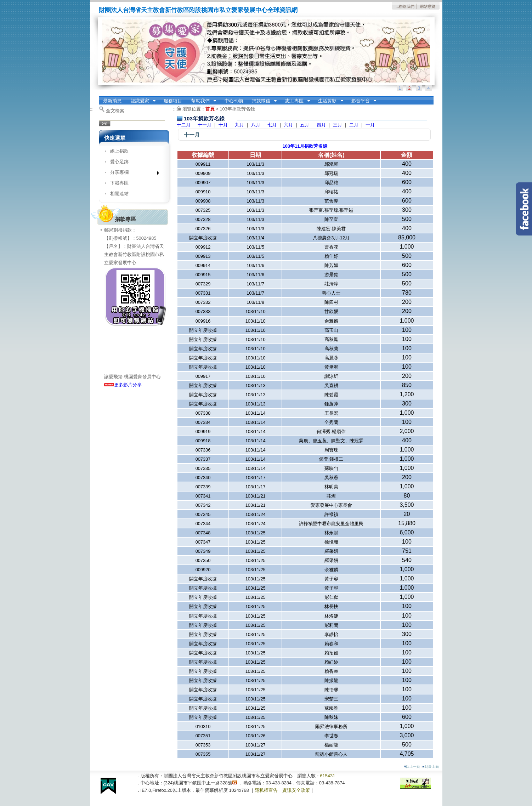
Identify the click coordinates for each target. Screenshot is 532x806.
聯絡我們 (407, 6)
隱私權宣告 (266, 790)
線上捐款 (119, 151)
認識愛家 (141, 101)
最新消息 (112, 101)
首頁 (210, 109)
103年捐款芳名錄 (237, 109)
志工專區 (295, 101)
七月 (272, 125)
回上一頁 (412, 767)
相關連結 (119, 194)
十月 (223, 125)
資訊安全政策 (296, 790)
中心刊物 (234, 101)
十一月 (205, 125)
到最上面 (430, 767)
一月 (370, 125)
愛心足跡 (119, 162)
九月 (239, 125)
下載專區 (119, 183)
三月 (338, 125)
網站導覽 (428, 6)
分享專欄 (132, 174)
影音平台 (362, 101)
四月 (321, 125)
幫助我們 (202, 101)
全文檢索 (115, 111)
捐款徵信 (262, 101)
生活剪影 (329, 101)
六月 (288, 125)
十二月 (184, 125)
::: (397, 6)
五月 (305, 125)
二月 (354, 125)
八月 (256, 125)
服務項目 (173, 101)
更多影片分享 (123, 385)
